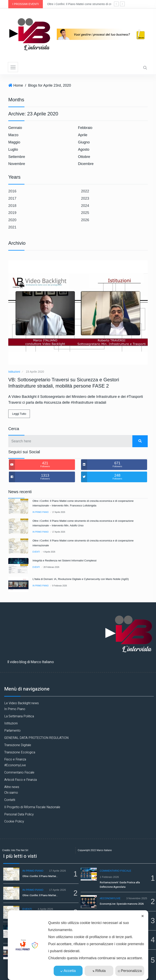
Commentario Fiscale (19, 773)
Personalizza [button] (130, 971)
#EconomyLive (15, 765)
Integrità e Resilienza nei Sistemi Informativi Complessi (64, 561)
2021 (12, 227)
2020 (12, 220)
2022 (85, 191)
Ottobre (84, 157)
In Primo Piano (41, 512)
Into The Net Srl (20, 850)
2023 (85, 198)
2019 (12, 213)
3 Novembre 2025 (137, 898)
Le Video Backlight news (22, 703)
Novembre (17, 164)
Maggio (14, 142)
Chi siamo (11, 793)
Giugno (84, 142)
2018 (12, 206)
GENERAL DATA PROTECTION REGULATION (36, 738)
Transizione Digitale (18, 745)
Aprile (83, 135)
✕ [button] (143, 916)
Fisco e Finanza (15, 759)
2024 (85, 206)
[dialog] (78, 945)
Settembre (17, 157)
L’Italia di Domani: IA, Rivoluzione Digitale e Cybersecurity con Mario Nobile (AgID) (81, 579)
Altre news (12, 787)
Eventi (36, 552)
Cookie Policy (14, 821)
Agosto (84, 149)
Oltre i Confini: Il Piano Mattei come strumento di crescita (83, 4)
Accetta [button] (68, 971)
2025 (85, 213)
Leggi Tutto (19, 414)
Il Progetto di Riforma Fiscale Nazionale (32, 807)
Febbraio (85, 128)
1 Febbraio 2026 (109, 877)
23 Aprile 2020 (35, 372)
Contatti (10, 800)
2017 (12, 198)
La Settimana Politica (19, 716)
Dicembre (86, 164)
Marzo (13, 135)
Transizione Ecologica (20, 752)
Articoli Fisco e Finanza (21, 780)
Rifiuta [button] (99, 971)
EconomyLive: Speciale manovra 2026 (122, 904)
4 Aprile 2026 (49, 552)
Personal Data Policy (19, 814)
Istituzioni (14, 372)
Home (18, 85)
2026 (85, 220)
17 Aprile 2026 (59, 512)
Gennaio (15, 128)
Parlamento (12, 731)
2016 (12, 191)
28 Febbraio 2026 (51, 567)
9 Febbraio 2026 (60, 586)
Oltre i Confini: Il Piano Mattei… (40, 876)
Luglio (13, 149)
